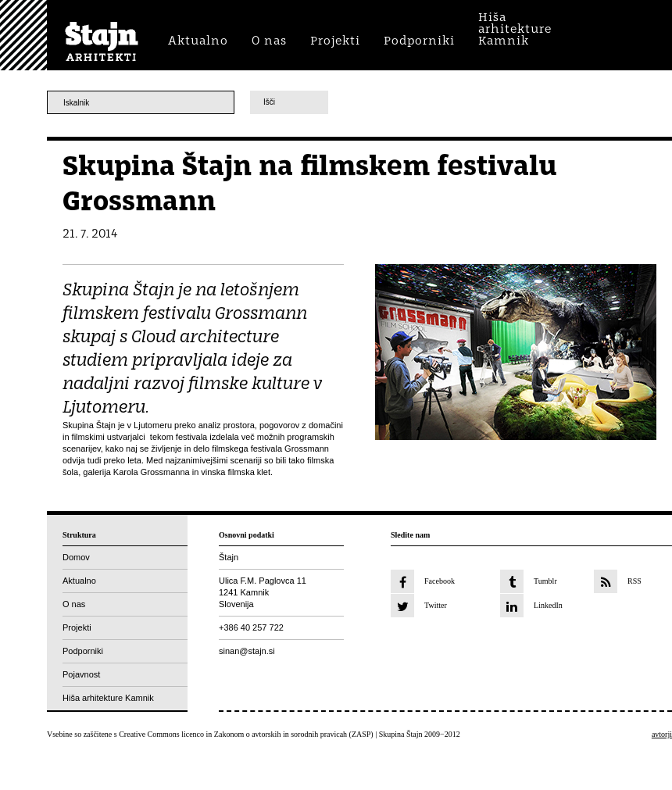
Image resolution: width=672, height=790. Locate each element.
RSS (634, 581)
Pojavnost (81, 674)
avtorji (662, 734)
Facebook (440, 581)
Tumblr (545, 581)
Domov (76, 557)
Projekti (77, 627)
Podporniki (83, 651)
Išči (269, 102)
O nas (74, 604)
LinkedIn (548, 605)
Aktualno (79, 581)
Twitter (436, 605)
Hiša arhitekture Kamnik (108, 698)
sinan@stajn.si (247, 651)
